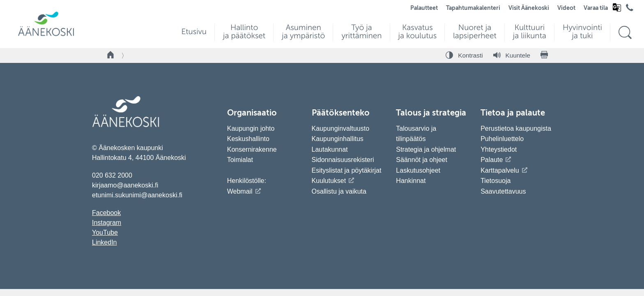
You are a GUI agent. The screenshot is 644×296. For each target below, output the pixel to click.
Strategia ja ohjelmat (426, 149)
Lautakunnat (330, 149)
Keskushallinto (248, 139)
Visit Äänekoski (529, 8)
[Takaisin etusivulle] (111, 55)
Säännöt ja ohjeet (422, 160)
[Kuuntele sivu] (512, 55)
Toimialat (240, 160)
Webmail (240, 191)
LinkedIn (105, 242)
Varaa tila (596, 8)
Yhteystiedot (499, 149)
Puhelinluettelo (502, 139)
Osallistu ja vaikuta (339, 191)
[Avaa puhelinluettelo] (630, 9)
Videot (566, 8)
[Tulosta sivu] (544, 55)
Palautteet (424, 8)
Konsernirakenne (252, 149)
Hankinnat (412, 181)
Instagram (107, 223)
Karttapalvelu (500, 170)
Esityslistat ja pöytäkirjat (347, 170)
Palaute (492, 160)
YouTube (105, 232)
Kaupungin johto (251, 128)
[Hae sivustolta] (625, 33)
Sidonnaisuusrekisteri (343, 160)
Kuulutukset (329, 181)
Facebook (106, 213)
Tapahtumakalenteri (473, 8)
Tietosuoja (496, 181)
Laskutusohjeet (418, 170)
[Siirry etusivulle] (46, 35)
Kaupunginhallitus (338, 139)
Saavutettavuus (503, 191)
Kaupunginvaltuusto (341, 128)
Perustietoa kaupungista (516, 128)
